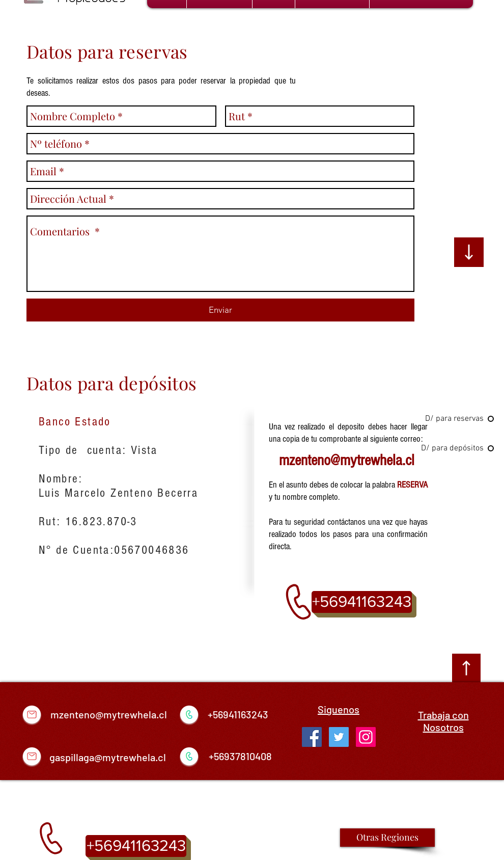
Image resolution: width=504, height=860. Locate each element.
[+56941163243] (362, 602)
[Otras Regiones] (387, 838)
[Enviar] (220, 310)
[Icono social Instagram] (366, 737)
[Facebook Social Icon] (312, 737)
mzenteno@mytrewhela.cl (347, 460)
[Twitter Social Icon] (339, 737)
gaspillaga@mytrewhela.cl (108, 757)
